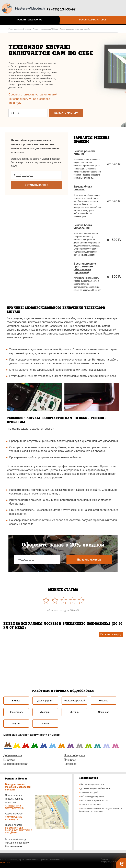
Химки (45, 724)
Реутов (16, 724)
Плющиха (70, 760)
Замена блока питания (83, 188)
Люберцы (45, 712)
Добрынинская (13, 755)
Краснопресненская (16, 764)
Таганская (70, 764)
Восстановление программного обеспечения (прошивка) (85, 268)
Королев (104, 701)
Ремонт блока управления (83, 227)
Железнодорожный (74, 701)
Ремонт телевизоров (30, 20)
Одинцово (104, 712)
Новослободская (74, 755)
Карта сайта (5, 862)
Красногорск (16, 712)
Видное (16, 701)
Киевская (9, 760)
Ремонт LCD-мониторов (93, 20)
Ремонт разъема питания (85, 153)
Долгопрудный (45, 701)
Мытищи (74, 712)
